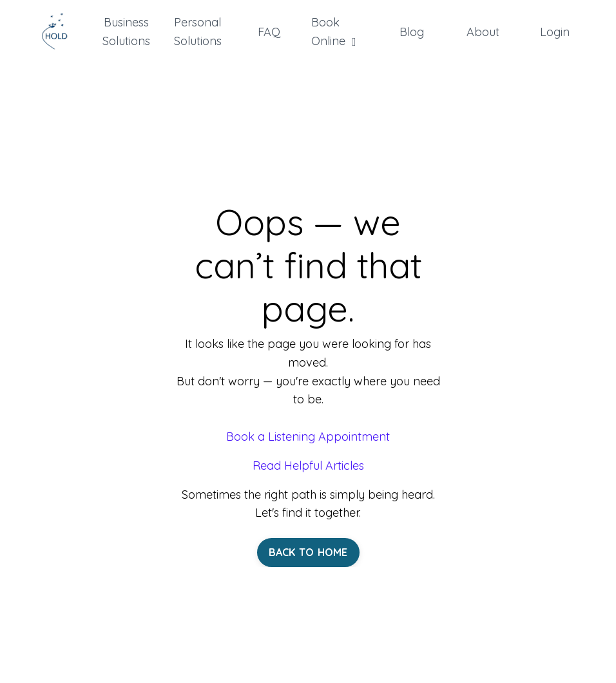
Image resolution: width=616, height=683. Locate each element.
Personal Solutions (198, 32)
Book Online (334, 32)
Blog (412, 32)
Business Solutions (126, 32)
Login (555, 32)
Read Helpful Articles (308, 466)
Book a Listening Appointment (308, 437)
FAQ (269, 32)
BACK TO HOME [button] (308, 552)
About (483, 32)
